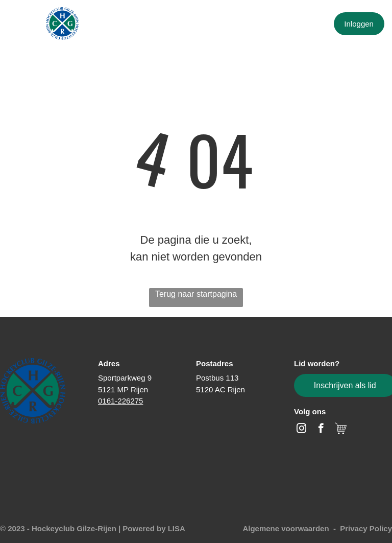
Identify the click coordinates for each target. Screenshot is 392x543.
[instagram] (301, 430)
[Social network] (341, 430)
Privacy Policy (366, 528)
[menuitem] (132, 25)
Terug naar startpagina (196, 294)
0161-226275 (120, 401)
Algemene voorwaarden (286, 528)
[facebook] (321, 430)
